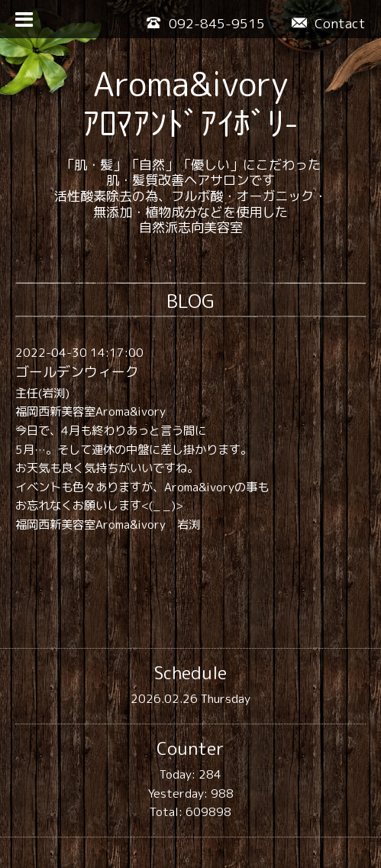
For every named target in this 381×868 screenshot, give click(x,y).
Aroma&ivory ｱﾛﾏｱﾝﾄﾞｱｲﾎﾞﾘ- (190, 104)
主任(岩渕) (42, 393)
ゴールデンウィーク (77, 372)
